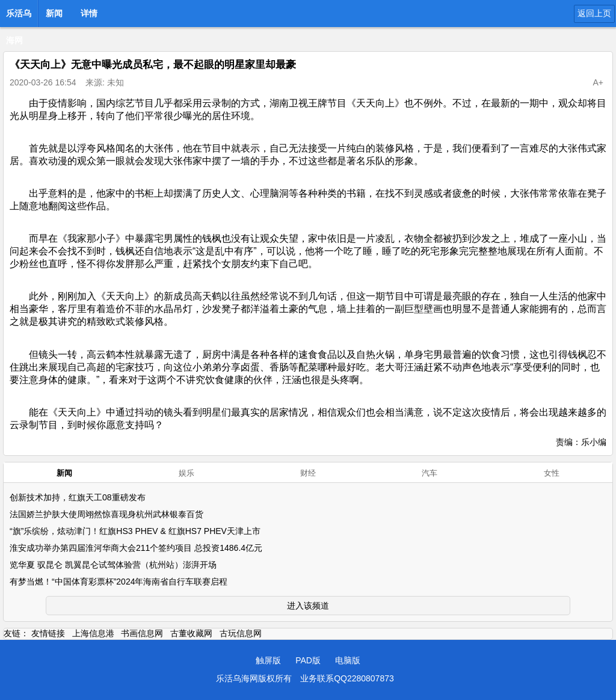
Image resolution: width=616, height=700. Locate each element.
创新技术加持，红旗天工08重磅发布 (78, 497)
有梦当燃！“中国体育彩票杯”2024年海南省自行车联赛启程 (119, 582)
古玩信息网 (241, 633)
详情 (89, 13)
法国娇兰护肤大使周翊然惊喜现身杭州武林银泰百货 (106, 514)
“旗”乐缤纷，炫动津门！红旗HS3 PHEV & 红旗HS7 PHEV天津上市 (135, 531)
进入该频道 (308, 606)
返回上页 (594, 13)
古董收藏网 (191, 633)
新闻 (54, 13)
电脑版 (348, 660)
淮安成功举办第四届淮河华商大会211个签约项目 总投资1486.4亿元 (136, 548)
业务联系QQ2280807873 (347, 678)
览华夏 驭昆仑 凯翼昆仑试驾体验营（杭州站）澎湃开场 (113, 565)
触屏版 (268, 660)
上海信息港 (93, 633)
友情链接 (48, 633)
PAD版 (308, 660)
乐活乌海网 (19, 17)
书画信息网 (142, 633)
